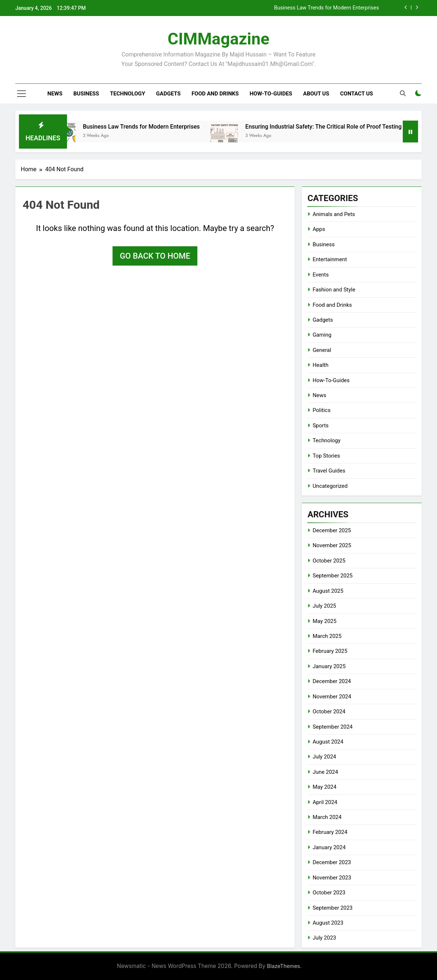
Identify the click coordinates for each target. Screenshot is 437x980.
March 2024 (327, 817)
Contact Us (357, 94)
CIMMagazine (219, 39)
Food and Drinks (215, 94)
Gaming (322, 335)
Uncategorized (330, 486)
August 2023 (328, 923)
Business (86, 94)
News (55, 94)
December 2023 (332, 862)
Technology (128, 94)
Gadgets (168, 94)
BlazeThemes (284, 966)
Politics (321, 410)
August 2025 (328, 591)
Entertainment (330, 259)
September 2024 (332, 727)
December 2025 (332, 530)
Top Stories (326, 456)
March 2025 (327, 636)
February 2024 (330, 832)
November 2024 (332, 697)
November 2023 (332, 878)
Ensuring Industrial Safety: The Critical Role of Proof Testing (330, 127)
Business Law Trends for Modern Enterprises (326, 8)
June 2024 (325, 772)
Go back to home (155, 256)
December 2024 (332, 681)
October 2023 (329, 893)
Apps (319, 229)
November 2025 (332, 545)
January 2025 (329, 666)
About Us (316, 94)
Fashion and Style (334, 290)
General (322, 350)
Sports (320, 426)
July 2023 (324, 938)
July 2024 (324, 757)
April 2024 (325, 802)
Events (320, 275)
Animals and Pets (334, 214)
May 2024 (324, 787)
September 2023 (332, 908)
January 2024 (329, 847)
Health (320, 365)
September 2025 (332, 576)
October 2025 (329, 561)
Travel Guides (329, 471)
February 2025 (330, 651)
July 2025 (324, 606)
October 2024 (329, 712)
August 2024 (328, 742)
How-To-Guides (271, 94)
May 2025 (324, 621)
